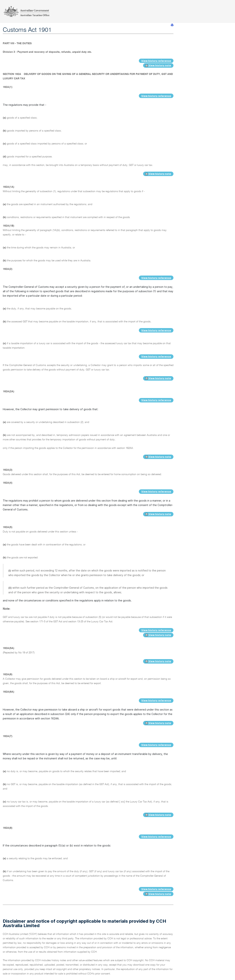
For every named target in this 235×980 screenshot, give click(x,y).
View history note (158, 65)
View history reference (156, 61)
